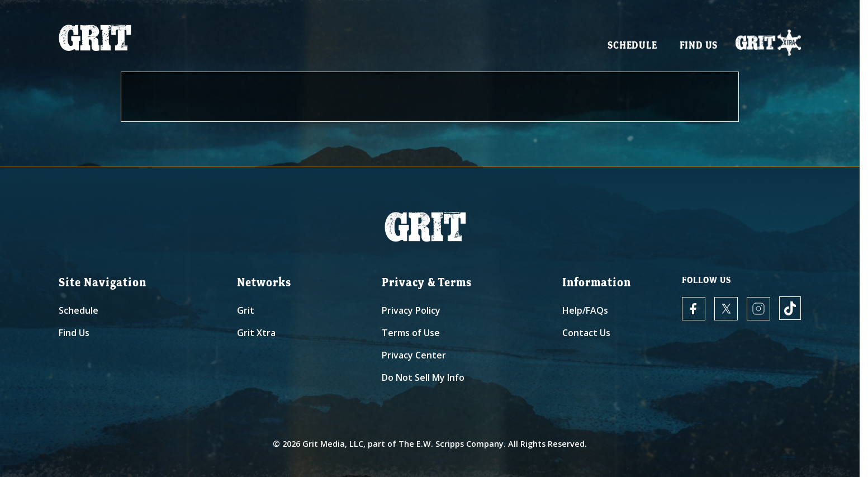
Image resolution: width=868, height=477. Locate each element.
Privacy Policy (411, 310)
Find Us (699, 45)
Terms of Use (411, 333)
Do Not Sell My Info (423, 377)
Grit (246, 310)
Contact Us (586, 333)
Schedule (632, 45)
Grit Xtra (256, 333)
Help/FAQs (585, 310)
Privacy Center (414, 355)
